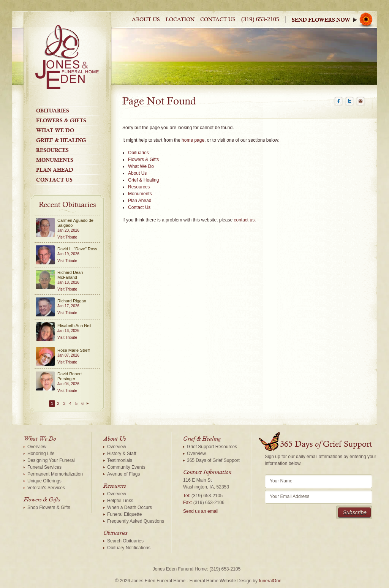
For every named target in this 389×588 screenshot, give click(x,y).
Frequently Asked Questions (136, 521)
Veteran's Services (46, 488)
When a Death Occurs (130, 507)
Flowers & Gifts (61, 120)
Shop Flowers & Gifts (49, 507)
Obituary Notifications (129, 548)
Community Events (126, 467)
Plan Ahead (55, 170)
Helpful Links (120, 501)
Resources (52, 150)
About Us (146, 20)
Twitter (349, 101)
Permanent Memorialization (55, 474)
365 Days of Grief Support (213, 460)
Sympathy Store (334, 20)
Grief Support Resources (212, 447)
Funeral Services (44, 467)
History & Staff (122, 454)
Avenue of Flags (124, 474)
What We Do (55, 130)
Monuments (55, 160)
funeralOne (270, 581)
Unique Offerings (44, 481)
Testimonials (120, 460)
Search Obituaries (125, 541)
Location (180, 20)
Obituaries (53, 111)
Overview (37, 447)
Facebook (338, 101)
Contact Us (218, 20)
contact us (244, 220)
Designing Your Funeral (51, 460)
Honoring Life (41, 454)
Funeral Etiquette (124, 514)
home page (193, 140)
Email (361, 101)
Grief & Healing (61, 140)
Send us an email (201, 511)
